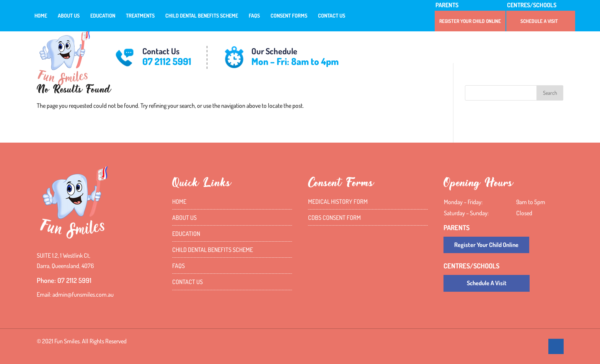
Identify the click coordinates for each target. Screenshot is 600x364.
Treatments (140, 16)
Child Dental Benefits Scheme (202, 16)
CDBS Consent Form (334, 218)
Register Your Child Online (470, 21)
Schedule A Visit (539, 21)
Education (103, 16)
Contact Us (332, 16)
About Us (69, 16)
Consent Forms (289, 16)
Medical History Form (338, 201)
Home (41, 16)
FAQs (254, 16)
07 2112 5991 (167, 61)
